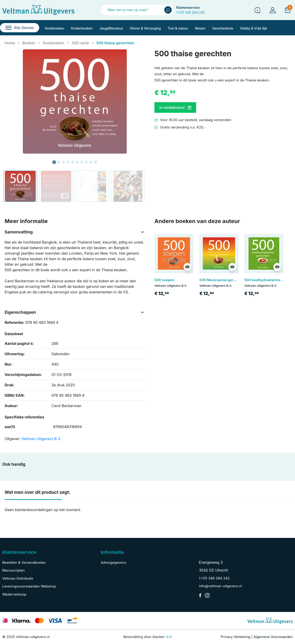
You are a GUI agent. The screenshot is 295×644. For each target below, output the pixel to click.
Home (10, 43)
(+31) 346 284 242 (191, 12)
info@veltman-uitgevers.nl (220, 586)
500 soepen (164, 280)
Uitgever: (12, 439)
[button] (288, 10)
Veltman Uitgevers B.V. (41, 439)
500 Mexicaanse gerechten (222, 280)
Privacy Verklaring (236, 637)
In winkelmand (175, 107)
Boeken (29, 43)
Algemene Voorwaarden (273, 637)
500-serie (80, 43)
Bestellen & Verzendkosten (24, 562)
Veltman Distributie (18, 578)
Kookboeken (53, 43)
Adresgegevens (114, 562)
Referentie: (15, 322)
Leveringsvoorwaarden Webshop (29, 586)
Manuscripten (13, 570)
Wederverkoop (14, 594)
